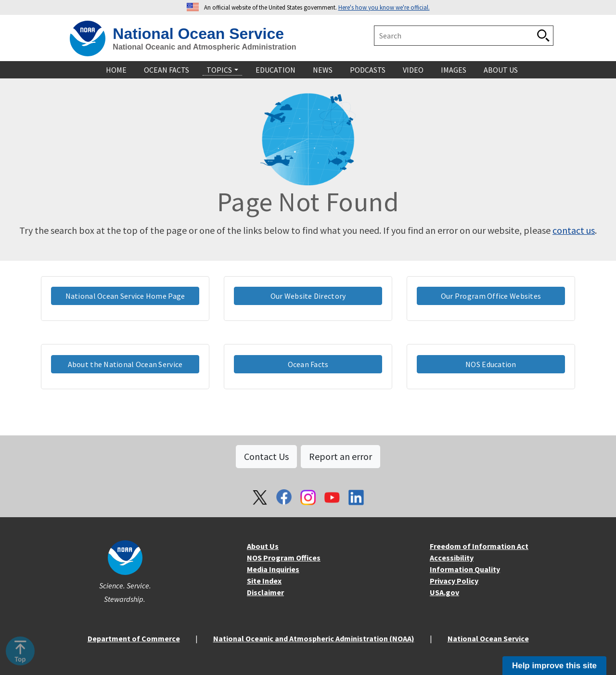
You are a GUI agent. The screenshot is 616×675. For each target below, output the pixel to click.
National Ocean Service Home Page (125, 296)
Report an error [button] (340, 456)
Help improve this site (554, 666)
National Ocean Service (198, 34)
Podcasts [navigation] (368, 70)
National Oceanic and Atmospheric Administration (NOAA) (314, 638)
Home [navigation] (116, 70)
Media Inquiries (273, 569)
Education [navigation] (276, 70)
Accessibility (452, 558)
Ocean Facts (308, 364)
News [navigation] (323, 70)
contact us (574, 230)
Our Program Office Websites (491, 296)
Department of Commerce (134, 638)
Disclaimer (265, 592)
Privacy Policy (454, 581)
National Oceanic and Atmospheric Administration (204, 47)
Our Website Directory (308, 296)
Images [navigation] (454, 70)
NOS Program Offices (284, 558)
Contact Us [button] (266, 456)
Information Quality (465, 569)
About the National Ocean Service (125, 364)
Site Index (264, 581)
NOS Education (491, 364)
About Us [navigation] (501, 70)
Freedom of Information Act (479, 546)
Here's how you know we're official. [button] (384, 7)
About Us (263, 546)
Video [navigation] (413, 70)
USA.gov (444, 592)
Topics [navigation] (219, 70)
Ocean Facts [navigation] (167, 70)
